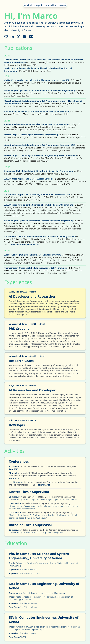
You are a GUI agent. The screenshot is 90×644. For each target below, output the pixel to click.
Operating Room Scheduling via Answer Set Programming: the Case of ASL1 (40, 145)
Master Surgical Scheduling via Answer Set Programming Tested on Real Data (41, 155)
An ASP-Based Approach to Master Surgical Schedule (29, 179)
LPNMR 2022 (44, 485)
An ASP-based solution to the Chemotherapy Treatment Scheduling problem (40, 236)
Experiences (41, 5)
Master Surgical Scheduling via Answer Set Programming (31, 135)
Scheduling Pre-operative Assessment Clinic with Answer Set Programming (40, 91)
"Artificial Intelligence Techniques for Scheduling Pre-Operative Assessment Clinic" (44, 500)
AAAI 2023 (14, 469)
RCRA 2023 (14, 478)
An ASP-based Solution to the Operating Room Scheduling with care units (39, 205)
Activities (52, 5)
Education (61, 5)
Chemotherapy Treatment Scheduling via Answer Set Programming (36, 268)
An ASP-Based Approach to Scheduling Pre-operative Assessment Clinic (38, 194)
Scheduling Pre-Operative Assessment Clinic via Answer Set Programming (39, 221)
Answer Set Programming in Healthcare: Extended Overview (33, 255)
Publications (30, 5)
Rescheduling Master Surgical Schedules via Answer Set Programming (37, 111)
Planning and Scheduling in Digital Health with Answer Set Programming (39, 171)
